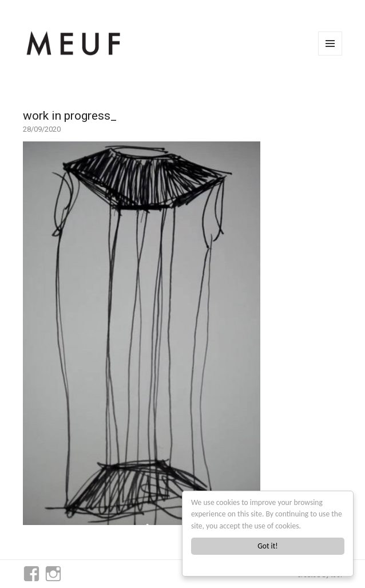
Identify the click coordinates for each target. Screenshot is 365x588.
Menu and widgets (330, 55)
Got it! (267, 546)
